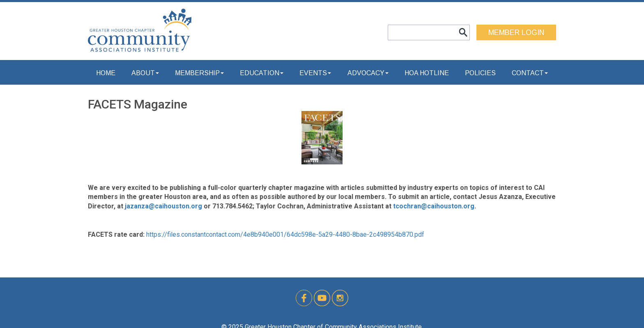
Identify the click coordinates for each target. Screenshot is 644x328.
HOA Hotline (427, 73)
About (145, 73)
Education (262, 73)
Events (315, 73)
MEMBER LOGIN (516, 32)
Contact (530, 73)
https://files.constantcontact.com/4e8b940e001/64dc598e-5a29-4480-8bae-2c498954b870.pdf (285, 234)
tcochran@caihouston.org (434, 206)
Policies (480, 73)
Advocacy (368, 73)
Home (106, 73)
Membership (199, 73)
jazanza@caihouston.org (163, 206)
